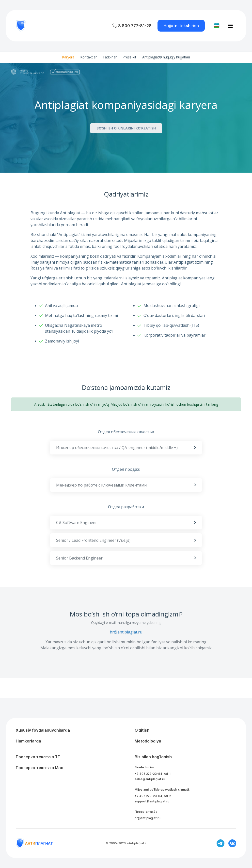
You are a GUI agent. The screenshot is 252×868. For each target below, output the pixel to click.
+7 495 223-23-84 (149, 774)
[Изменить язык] (217, 26)
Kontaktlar (88, 57)
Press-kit (129, 57)
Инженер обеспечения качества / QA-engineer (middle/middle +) (126, 448)
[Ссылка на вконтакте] (232, 843)
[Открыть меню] (230, 26)
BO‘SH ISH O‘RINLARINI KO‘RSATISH (126, 128)
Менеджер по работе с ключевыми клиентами (126, 485)
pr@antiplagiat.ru (148, 818)
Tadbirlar (110, 57)
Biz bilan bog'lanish (153, 757)
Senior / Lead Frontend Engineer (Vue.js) (126, 540)
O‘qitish (142, 730)
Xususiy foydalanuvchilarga (43, 730)
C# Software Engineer (126, 523)
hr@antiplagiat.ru (126, 632)
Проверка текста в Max (39, 768)
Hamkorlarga (28, 741)
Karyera (68, 57)
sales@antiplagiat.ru (150, 779)
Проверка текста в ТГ (38, 757)
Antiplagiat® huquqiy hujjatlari (166, 57)
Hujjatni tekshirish (181, 26)
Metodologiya (148, 741)
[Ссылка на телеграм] (220, 843)
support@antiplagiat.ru (152, 801)
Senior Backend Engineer (126, 558)
